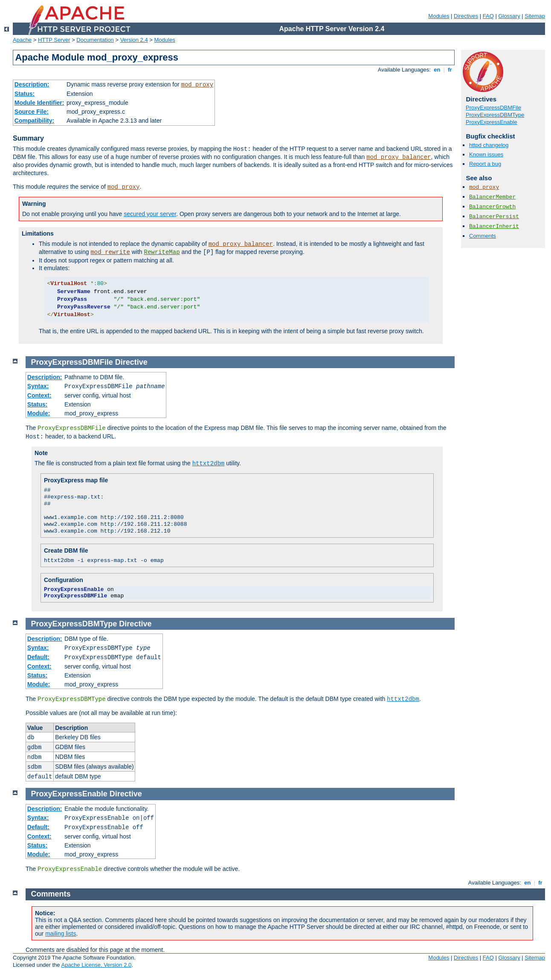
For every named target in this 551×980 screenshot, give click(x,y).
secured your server (150, 214)
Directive (131, 362)
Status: (25, 94)
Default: (38, 657)
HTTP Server (54, 40)
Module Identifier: (39, 103)
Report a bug (485, 164)
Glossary (509, 16)
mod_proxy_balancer (399, 157)
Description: (32, 84)
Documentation (95, 40)
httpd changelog (489, 145)
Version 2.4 (134, 40)
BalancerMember (492, 197)
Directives (466, 16)
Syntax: (38, 386)
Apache (22, 40)
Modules (439, 16)
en (437, 70)
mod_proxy (197, 85)
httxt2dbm (209, 464)
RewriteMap (162, 252)
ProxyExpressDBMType (495, 115)
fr (450, 70)
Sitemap (535, 16)
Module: (39, 413)
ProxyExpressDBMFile (493, 108)
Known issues (486, 154)
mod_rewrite (110, 252)
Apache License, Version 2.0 (96, 965)
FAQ (488, 16)
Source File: (32, 112)
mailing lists (61, 934)
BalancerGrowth (492, 207)
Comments (483, 236)
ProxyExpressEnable (492, 122)
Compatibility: (34, 121)
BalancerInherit (494, 226)
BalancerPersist (494, 217)
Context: (39, 395)
